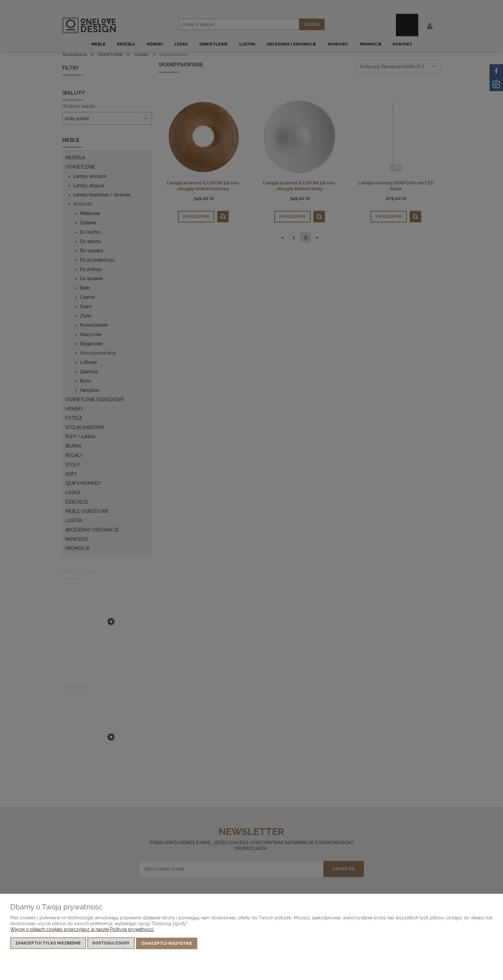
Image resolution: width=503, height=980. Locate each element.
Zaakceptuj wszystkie (167, 943)
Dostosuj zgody (111, 943)
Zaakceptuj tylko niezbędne (48, 943)
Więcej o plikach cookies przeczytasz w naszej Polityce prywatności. (82, 930)
